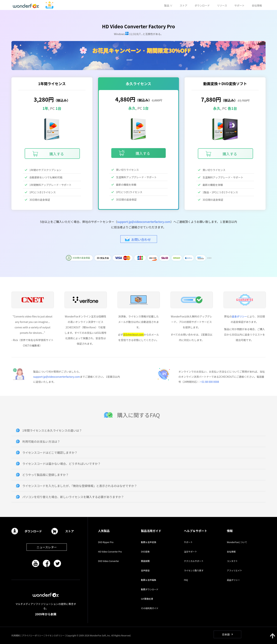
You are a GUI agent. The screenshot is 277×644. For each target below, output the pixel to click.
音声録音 (145, 570)
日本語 (226, 634)
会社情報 (231, 552)
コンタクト (232, 561)
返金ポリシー (239, 316)
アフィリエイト (235, 570)
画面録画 (145, 561)
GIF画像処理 (147, 599)
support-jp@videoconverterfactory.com (144, 222)
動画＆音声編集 (149, 580)
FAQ (186, 580)
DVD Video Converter (109, 561)
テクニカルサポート (194, 561)
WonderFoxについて (237, 542)
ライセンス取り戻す (194, 570)
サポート (188, 542)
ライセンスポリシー (55, 635)
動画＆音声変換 (149, 542)
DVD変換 (145, 552)
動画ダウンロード (150, 589)
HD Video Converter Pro (110, 552)
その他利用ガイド (150, 608)
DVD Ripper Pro (106, 542)
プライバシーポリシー (33, 635)
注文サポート (190, 552)
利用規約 (16, 635)
